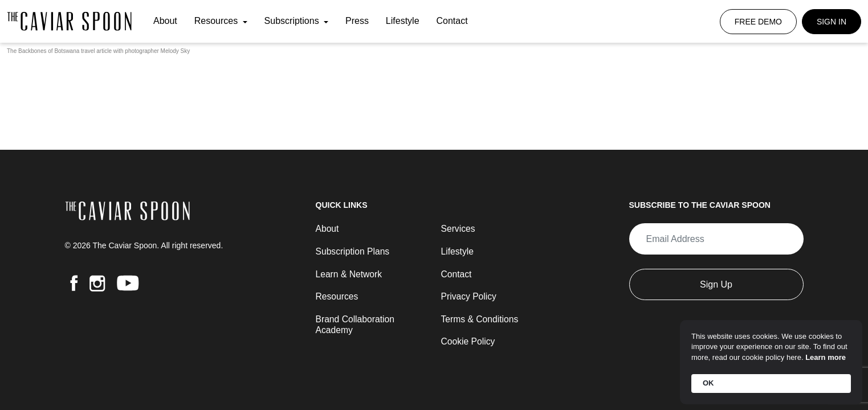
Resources (217, 21)
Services (459, 227)
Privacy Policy (470, 296)
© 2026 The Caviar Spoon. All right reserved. (144, 244)
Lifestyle (403, 21)
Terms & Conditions (481, 319)
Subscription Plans (354, 250)
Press (357, 21)
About (165, 21)
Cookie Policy (469, 341)
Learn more (826, 357)
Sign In (832, 22)
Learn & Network (350, 273)
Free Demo (758, 22)
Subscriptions (293, 21)
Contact (452, 21)
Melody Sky (176, 51)
